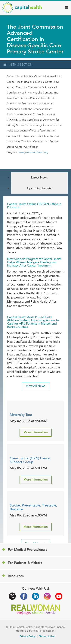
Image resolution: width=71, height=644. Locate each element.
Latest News (39, 178)
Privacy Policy (28, 636)
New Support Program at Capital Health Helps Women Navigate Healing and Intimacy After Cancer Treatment (34, 262)
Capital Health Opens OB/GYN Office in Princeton (34, 206)
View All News (36, 386)
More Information (36, 432)
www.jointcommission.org (33, 152)
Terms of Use (47, 636)
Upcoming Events (39, 188)
